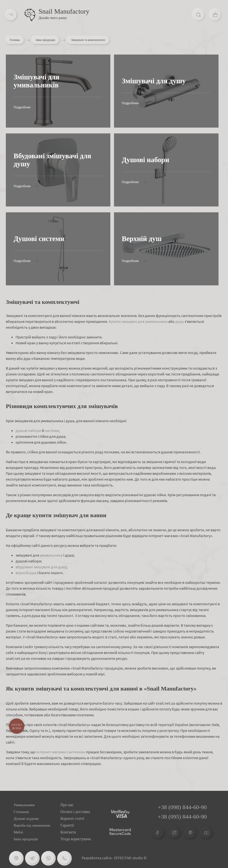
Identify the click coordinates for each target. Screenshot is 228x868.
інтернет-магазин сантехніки (61, 752)
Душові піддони (26, 819)
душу (180, 321)
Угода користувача (76, 839)
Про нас (67, 805)
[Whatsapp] (48, 858)
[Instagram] (174, 833)
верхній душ (26, 573)
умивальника (51, 555)
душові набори (28, 430)
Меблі (18, 832)
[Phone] (64, 858)
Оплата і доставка (75, 812)
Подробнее (26, 107)
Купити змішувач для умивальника (138, 321)
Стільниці (21, 812)
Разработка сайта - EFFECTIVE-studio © (114, 858)
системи (52, 430)
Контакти (68, 832)
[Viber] (16, 858)
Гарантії (67, 825)
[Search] (197, 15)
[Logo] (30, 15)
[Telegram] (32, 858)
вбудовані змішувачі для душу (41, 567)
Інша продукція (45, 40)
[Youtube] (206, 833)
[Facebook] (158, 833)
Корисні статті (72, 818)
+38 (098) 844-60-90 (182, 807)
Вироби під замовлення (32, 825)
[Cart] (215, 15)
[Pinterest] (190, 833)
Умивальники (24, 805)
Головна (15, 40)
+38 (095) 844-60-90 (182, 817)
